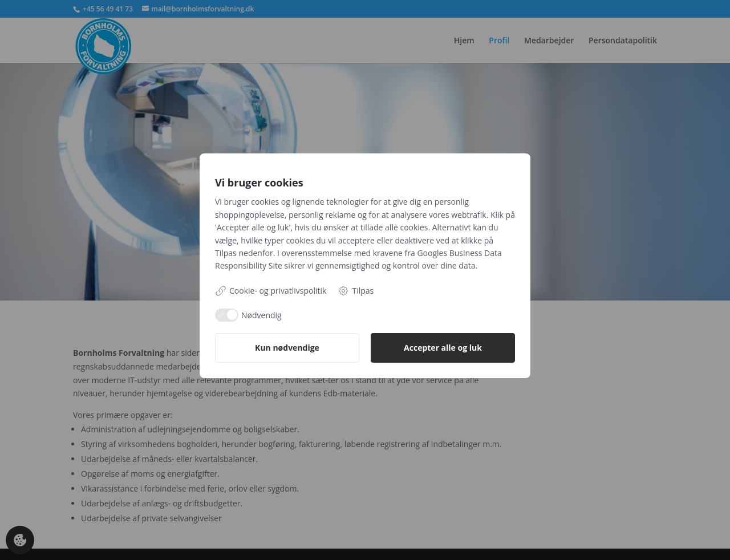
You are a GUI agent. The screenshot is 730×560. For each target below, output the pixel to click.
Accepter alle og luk (443, 348)
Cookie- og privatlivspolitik (271, 291)
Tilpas (356, 291)
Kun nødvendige (287, 348)
